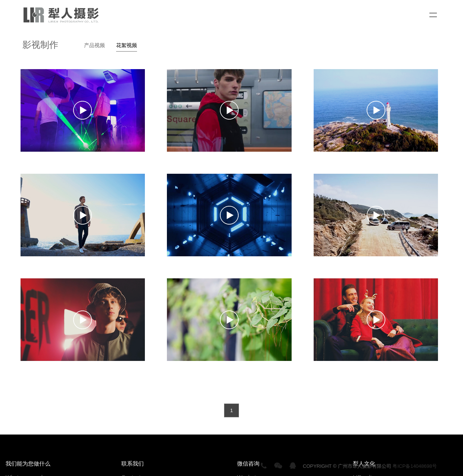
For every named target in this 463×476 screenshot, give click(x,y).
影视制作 (40, 45)
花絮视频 (127, 45)
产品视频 (94, 45)
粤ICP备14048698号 (415, 466)
